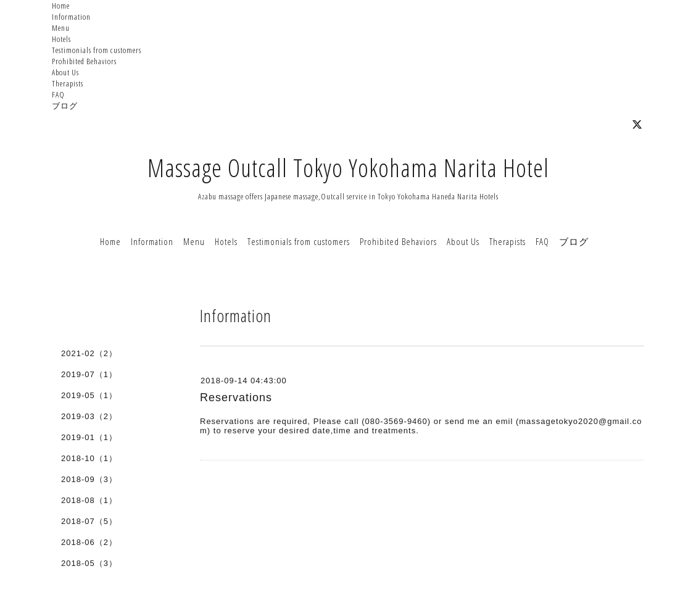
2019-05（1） (89, 395)
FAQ (58, 94)
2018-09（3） (89, 479)
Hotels (61, 39)
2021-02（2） (89, 353)
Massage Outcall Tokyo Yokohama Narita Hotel (348, 168)
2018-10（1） (89, 458)
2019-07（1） (89, 374)
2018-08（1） (89, 500)
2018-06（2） (89, 542)
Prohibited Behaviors (84, 61)
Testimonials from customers (97, 50)
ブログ (65, 106)
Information (71, 17)
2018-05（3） (89, 563)
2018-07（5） (89, 521)
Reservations (236, 397)
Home (61, 6)
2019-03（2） (89, 416)
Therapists (68, 83)
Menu (61, 28)
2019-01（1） (89, 437)
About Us (65, 72)
